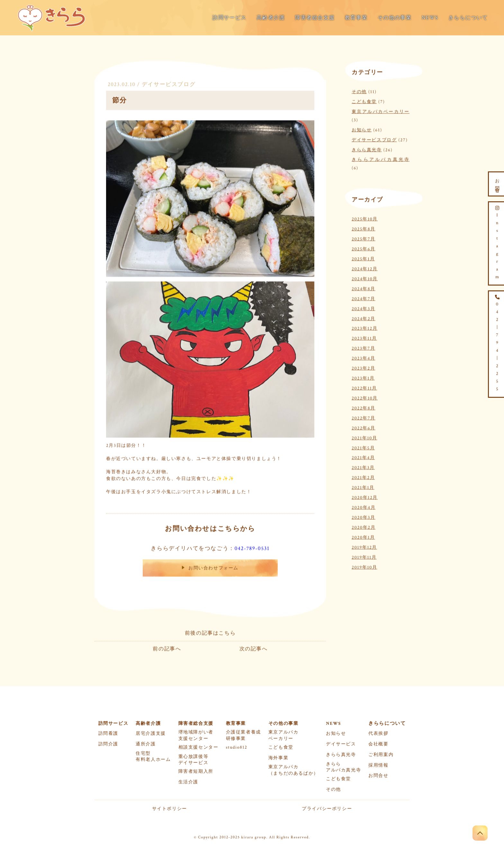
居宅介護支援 (151, 734)
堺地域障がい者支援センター (196, 735)
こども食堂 (364, 101)
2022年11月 (364, 387)
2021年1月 (363, 487)
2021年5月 (363, 447)
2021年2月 (363, 477)
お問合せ (378, 776)
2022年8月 (364, 407)
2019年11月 (364, 556)
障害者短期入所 (196, 771)
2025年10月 (365, 218)
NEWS (430, 18)
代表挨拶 (378, 734)
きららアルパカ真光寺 (381, 159)
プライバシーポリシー (327, 809)
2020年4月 (364, 507)
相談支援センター (198, 747)
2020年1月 (363, 536)
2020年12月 (365, 497)
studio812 (237, 747)
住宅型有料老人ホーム (153, 757)
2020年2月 (364, 527)
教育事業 (356, 18)
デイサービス (341, 744)
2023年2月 (363, 367)
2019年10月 (364, 566)
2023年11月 (364, 337)
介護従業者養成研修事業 (243, 735)
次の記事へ (254, 648)
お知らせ (362, 129)
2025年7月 (364, 238)
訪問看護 (108, 734)
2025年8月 (364, 228)
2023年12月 (364, 328)
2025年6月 (364, 248)
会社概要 (378, 744)
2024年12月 (365, 268)
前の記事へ (167, 648)
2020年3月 (364, 517)
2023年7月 (363, 347)
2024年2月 (364, 318)
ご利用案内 (381, 755)
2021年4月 (363, 457)
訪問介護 (108, 744)
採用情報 (378, 765)
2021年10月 (364, 437)
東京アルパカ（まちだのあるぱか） (293, 770)
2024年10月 (365, 278)
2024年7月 (364, 298)
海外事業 (278, 758)
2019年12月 (364, 546)
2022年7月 (364, 417)
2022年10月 (365, 397)
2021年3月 (363, 467)
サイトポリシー (170, 809)
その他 (359, 91)
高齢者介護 (271, 18)
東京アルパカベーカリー (381, 111)
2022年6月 (364, 427)
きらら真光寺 (367, 149)
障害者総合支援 (315, 18)
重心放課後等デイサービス (194, 760)
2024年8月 (364, 288)
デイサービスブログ (169, 84)
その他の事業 (395, 18)
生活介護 (188, 782)
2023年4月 (363, 357)
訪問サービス (230, 18)
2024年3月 (363, 308)
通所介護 (146, 744)
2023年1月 (363, 377)
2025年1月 (363, 258)
